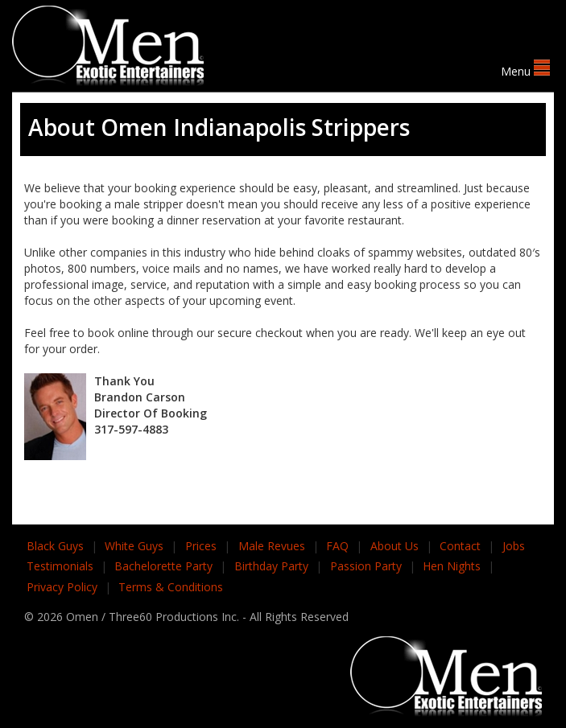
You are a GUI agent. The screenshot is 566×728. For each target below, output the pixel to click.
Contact (460, 546)
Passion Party (366, 566)
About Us (395, 546)
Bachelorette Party (163, 566)
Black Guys (55, 546)
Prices (201, 546)
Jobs (514, 546)
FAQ (337, 546)
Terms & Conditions (171, 587)
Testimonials (60, 566)
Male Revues (272, 546)
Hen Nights (452, 566)
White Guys (134, 546)
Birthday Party (271, 566)
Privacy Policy (62, 587)
